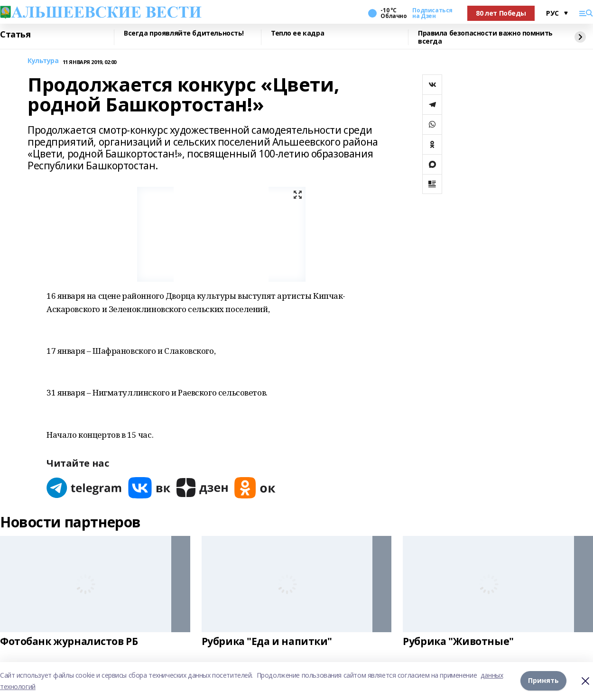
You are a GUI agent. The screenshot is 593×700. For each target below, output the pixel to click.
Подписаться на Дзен (432, 13)
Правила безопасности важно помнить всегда (485, 37)
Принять (543, 681)
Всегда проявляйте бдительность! (184, 33)
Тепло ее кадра (297, 33)
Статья (15, 35)
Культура (43, 61)
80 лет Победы (501, 13)
